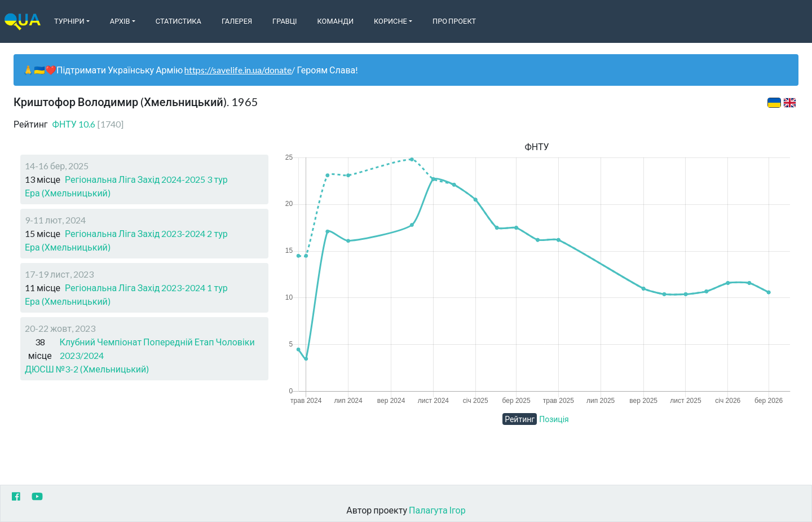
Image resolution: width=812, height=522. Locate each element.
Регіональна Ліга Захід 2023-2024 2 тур (146, 233)
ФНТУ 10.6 (88, 124)
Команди (336, 21)
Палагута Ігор (437, 510)
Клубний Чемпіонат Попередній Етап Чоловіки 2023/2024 (157, 348)
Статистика (178, 21)
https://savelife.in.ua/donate (238, 70)
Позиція (554, 419)
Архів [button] (120, 21)
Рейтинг (520, 419)
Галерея (237, 21)
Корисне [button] (390, 21)
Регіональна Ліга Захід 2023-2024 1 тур (146, 288)
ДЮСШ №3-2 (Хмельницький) (87, 369)
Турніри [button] (69, 21)
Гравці (285, 21)
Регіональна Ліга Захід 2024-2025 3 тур (146, 179)
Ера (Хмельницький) (68, 193)
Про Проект (454, 21)
